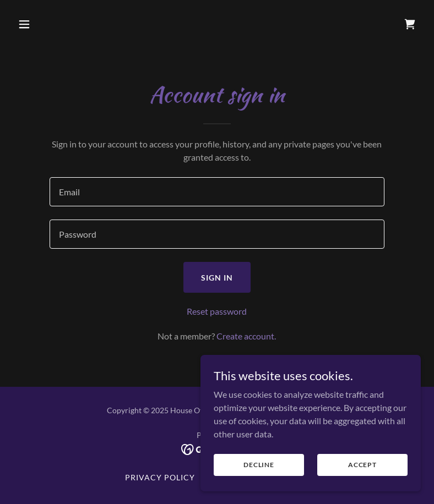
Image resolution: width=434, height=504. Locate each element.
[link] (410, 24)
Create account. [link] (246, 336)
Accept (362, 472)
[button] (60, 24)
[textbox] (217, 192)
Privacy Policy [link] (160, 477)
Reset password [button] (217, 311)
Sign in (217, 278)
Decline (259, 472)
